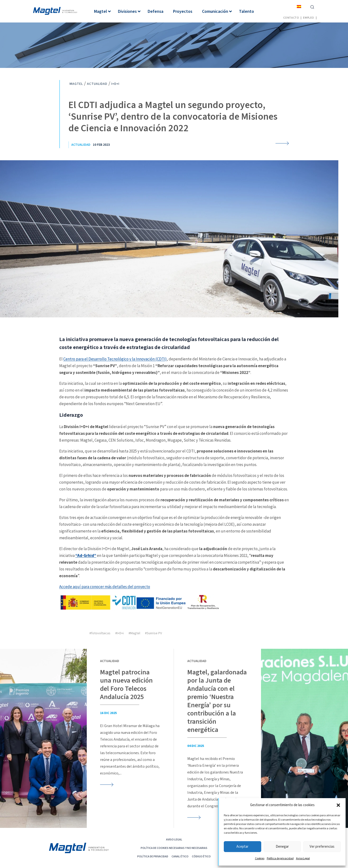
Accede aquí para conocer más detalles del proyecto (105, 587)
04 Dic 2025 (196, 746)
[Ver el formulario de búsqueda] (312, 7)
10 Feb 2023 (101, 145)
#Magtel (134, 633)
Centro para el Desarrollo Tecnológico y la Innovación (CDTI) (115, 359)
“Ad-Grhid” (86, 555)
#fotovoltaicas (100, 633)
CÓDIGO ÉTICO (201, 856)
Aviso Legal (303, 858)
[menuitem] (299, 6)
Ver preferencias (322, 847)
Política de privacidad (280, 858)
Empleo (309, 18)
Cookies (260, 858)
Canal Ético (180, 856)
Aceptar (242, 847)
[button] (338, 805)
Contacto (291, 18)
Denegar (282, 847)
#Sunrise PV (153, 633)
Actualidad (81, 145)
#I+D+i (120, 633)
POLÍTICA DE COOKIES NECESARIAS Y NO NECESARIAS (174, 848)
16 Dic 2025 (108, 713)
